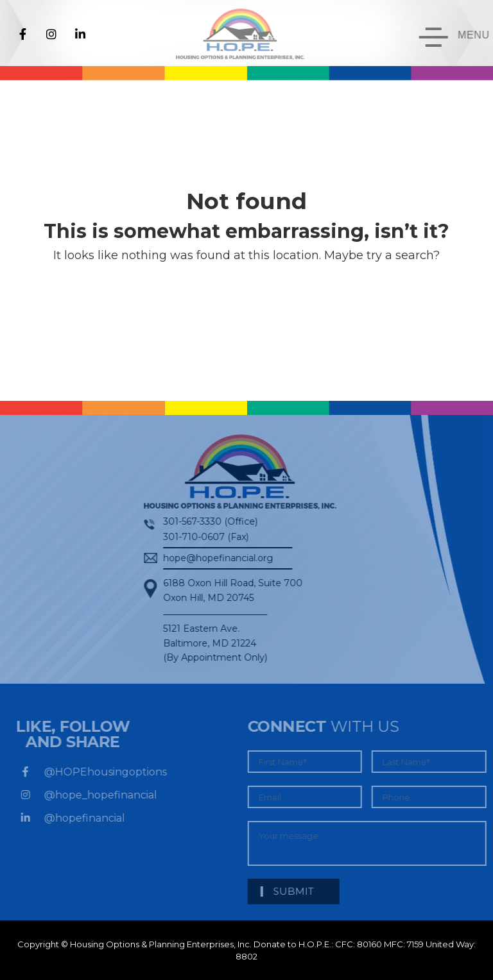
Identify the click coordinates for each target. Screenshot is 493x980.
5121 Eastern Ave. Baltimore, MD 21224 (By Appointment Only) (209, 643)
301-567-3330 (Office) (204, 521)
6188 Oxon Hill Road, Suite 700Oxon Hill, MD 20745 (227, 590)
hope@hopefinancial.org (212, 558)
